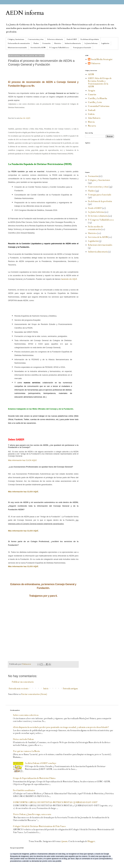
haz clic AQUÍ (25, 118)
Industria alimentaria (73, 43)
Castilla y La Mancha (97, 98)
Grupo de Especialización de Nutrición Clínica (34, 778)
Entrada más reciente (19, 689)
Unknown (96, 63)
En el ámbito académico (24, 790)
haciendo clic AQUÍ (69, 279)
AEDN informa (25, 13)
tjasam (64, 841)
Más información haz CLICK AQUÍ (22, 460)
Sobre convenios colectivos (26, 715)
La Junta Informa (91, 43)
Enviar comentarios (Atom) (34, 694)
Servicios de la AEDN (38, 48)
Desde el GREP (72, 39)
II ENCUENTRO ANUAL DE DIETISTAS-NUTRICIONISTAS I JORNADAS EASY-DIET (55, 802)
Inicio (46, 689)
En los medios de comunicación (19, 43)
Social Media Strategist (102, 59)
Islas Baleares (94, 118)
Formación (46, 43)
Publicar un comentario (23, 682)
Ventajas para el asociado (82, 48)
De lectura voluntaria (55, 39)
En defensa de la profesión (90, 39)
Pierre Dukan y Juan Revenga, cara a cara (32, 814)
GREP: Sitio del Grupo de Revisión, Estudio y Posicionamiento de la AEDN (100, 82)
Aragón (91, 91)
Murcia (91, 122)
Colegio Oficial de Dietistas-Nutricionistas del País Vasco (39, 826)
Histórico (58, 43)
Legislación (105, 43)
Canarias (92, 94)
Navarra (92, 126)
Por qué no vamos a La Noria (26, 751)
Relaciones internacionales (17, 48)
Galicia (91, 114)
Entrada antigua (70, 689)
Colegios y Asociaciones (16, 39)
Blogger (91, 841)
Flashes (36, 43)
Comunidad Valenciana (99, 106)
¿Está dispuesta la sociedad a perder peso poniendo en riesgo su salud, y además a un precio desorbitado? (61, 727)
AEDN (91, 74)
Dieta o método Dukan (23, 739)
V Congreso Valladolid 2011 (59, 48)
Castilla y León (95, 102)
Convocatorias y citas (36, 39)
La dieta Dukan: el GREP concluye (41, 763)
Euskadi (92, 110)
